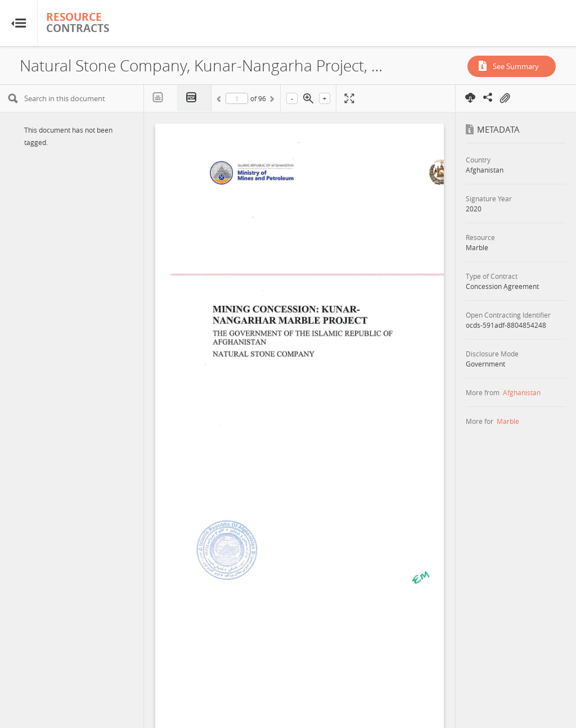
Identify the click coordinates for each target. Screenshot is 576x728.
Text (161, 98)
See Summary (516, 66)
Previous (220, 101)
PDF (195, 98)
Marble (508, 421)
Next (271, 101)
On (505, 98)
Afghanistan (522, 392)
